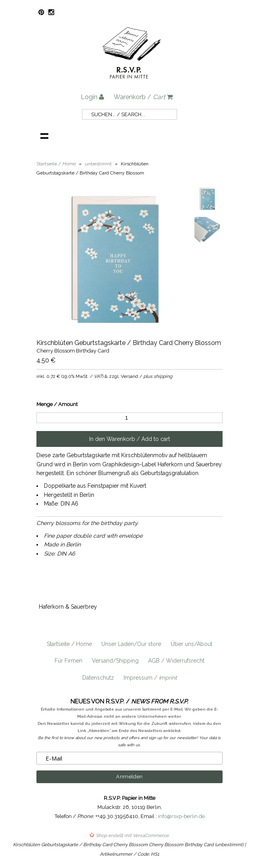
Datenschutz (98, 678)
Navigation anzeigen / (44, 136)
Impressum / (150, 678)
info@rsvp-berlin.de (181, 816)
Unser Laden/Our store (131, 644)
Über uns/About (191, 644)
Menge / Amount (57, 404)
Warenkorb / (143, 97)
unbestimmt (98, 164)
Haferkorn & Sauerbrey (68, 607)
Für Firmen (69, 661)
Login (92, 97)
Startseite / (56, 164)
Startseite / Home (69, 644)
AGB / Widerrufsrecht (176, 661)
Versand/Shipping (115, 661)
